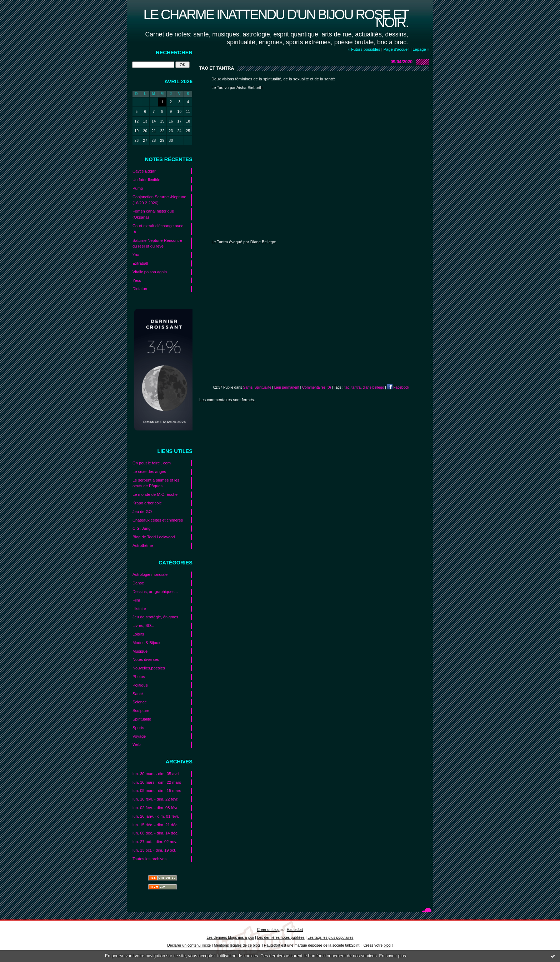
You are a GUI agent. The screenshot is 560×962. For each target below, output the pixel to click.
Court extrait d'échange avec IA (158, 229)
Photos (139, 677)
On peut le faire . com (152, 463)
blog (387, 945)
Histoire (139, 609)
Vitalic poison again (150, 272)
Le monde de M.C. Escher (156, 494)
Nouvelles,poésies (149, 668)
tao (347, 387)
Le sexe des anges (149, 472)
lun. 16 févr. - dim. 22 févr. (156, 799)
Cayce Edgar (144, 171)
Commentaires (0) (317, 387)
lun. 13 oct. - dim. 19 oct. (154, 850)
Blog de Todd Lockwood (154, 537)
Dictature (141, 289)
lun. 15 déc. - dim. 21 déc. (156, 825)
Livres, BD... (143, 625)
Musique (140, 651)
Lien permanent (287, 387)
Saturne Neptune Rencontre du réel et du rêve (157, 243)
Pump (138, 188)
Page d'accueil (396, 49)
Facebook (398, 387)
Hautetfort (295, 930)
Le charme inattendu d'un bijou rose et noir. (276, 18)
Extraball (140, 263)
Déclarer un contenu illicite (189, 945)
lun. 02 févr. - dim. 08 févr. (156, 808)
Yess (137, 280)
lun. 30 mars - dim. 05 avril (156, 774)
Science (140, 702)
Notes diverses (146, 659)
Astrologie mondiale (150, 574)
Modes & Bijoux (146, 643)
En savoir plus (392, 956)
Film (136, 600)
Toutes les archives (149, 859)
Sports (138, 728)
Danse (138, 583)
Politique (140, 685)
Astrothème (143, 545)
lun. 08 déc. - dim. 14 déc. (156, 833)
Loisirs (138, 634)
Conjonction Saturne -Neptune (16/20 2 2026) (159, 200)
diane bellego (373, 387)
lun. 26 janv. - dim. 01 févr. (156, 816)
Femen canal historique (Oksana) (153, 214)
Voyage (139, 736)
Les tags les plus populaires (330, 938)
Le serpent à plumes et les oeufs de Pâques (156, 483)
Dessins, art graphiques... (155, 592)
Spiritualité (142, 719)
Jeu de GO (142, 512)
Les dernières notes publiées (281, 938)
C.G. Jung (141, 528)
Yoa (136, 255)
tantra (356, 387)
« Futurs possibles (364, 49)
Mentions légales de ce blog (237, 945)
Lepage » (421, 49)
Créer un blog (268, 930)
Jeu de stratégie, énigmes (155, 617)
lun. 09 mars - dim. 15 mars (157, 791)
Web (137, 744)
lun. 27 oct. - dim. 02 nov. (155, 842)
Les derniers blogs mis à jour (231, 938)
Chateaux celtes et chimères (158, 520)
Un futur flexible (146, 180)
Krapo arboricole (147, 503)
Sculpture (141, 711)
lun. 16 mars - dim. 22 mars (157, 782)
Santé (138, 694)
